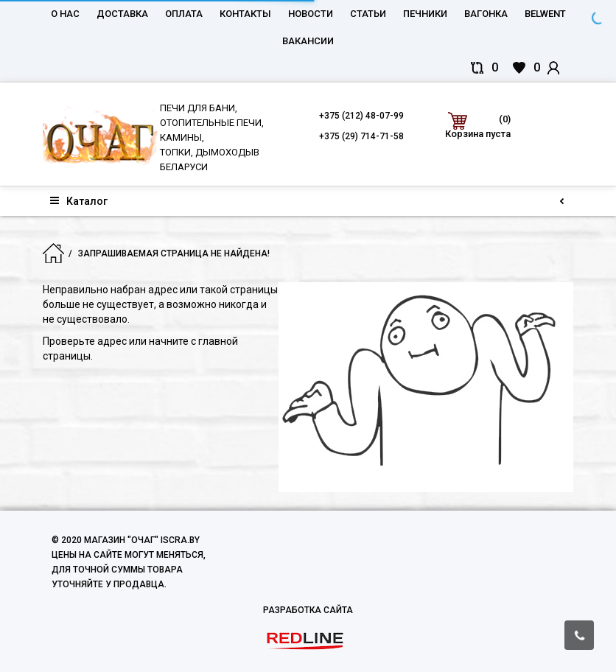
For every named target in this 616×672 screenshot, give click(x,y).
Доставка (122, 14)
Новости (311, 14)
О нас (65, 14)
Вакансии (308, 41)
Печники (425, 14)
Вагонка (486, 14)
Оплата (184, 14)
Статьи (368, 14)
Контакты (245, 14)
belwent (545, 14)
